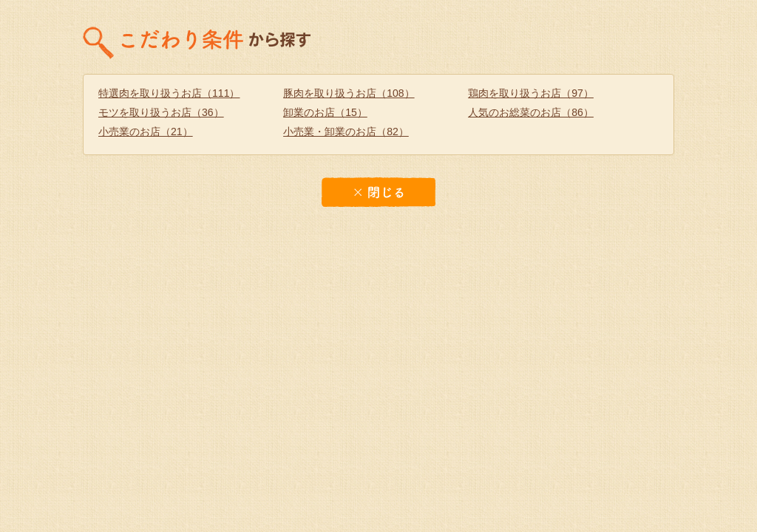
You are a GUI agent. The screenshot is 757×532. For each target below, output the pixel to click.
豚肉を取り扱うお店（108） (349, 93)
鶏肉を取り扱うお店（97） (531, 93)
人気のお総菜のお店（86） (531, 112)
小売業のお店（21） (146, 132)
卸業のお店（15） (325, 112)
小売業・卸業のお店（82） (346, 132)
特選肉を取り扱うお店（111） (169, 93)
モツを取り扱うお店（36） (161, 112)
